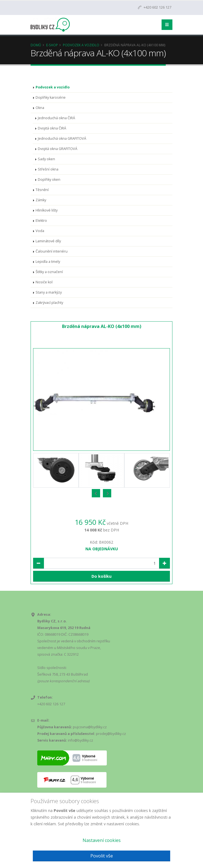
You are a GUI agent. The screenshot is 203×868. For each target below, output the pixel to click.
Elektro (41, 221)
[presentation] (96, 493)
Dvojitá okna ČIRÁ (52, 128)
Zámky (41, 200)
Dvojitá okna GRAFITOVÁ (58, 149)
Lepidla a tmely (48, 262)
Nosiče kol (44, 282)
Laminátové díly (48, 241)
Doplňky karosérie (51, 97)
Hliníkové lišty (47, 210)
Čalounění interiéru (52, 251)
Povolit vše (102, 856)
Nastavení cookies (102, 840)
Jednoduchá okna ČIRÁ (56, 118)
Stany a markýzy (49, 292)
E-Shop (52, 45)
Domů (36, 45)
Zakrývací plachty (49, 303)
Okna (40, 108)
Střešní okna (48, 169)
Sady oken (46, 159)
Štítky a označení (49, 272)
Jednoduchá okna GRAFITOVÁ (62, 138)
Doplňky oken (49, 180)
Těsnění (42, 190)
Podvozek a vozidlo (81, 45)
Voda (40, 231)
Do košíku (102, 576)
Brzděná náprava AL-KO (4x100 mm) (102, 326)
